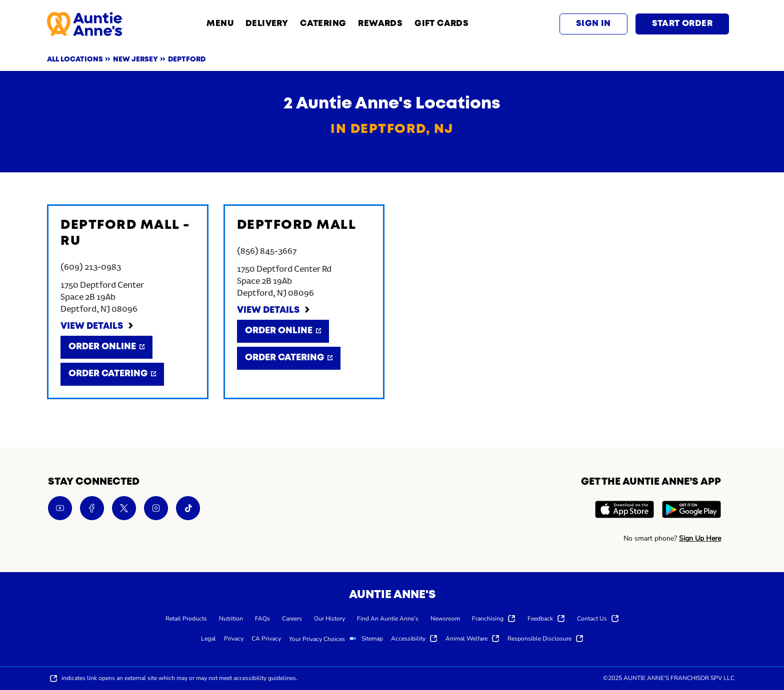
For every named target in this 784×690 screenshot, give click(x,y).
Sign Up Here (700, 538)
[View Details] (97, 327)
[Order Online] (106, 347)
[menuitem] (186, 618)
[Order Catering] (112, 374)
